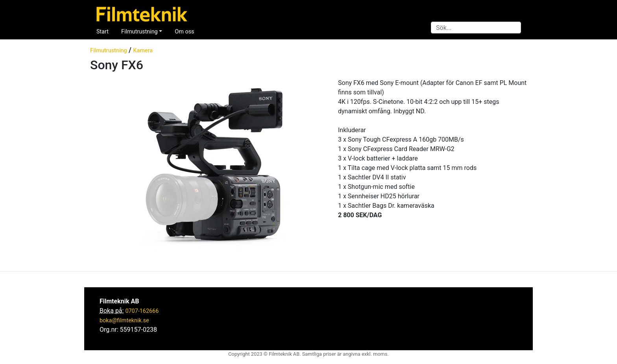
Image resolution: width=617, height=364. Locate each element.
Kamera (143, 51)
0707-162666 (142, 311)
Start (103, 32)
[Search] (476, 28)
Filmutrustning (109, 51)
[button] (96, 167)
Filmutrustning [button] (139, 32)
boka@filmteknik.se (124, 321)
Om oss (184, 32)
